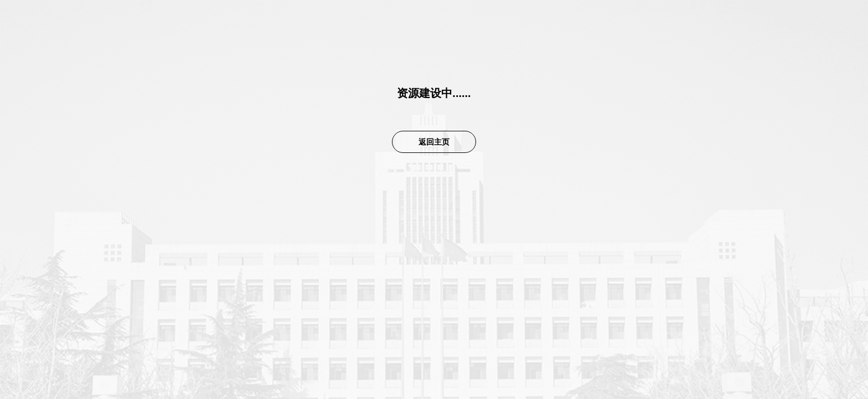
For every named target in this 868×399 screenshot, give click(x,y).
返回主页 (434, 142)
